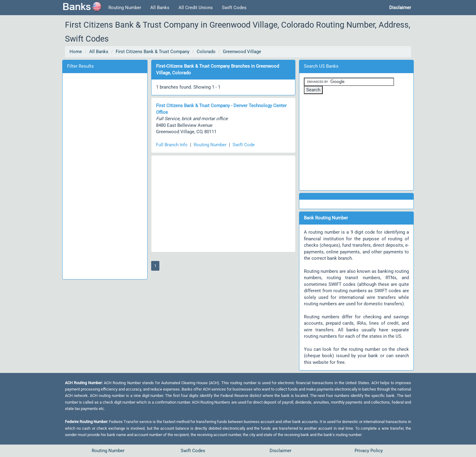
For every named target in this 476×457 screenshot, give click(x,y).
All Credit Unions (196, 8)
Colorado (206, 52)
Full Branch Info (172, 145)
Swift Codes (234, 8)
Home (76, 52)
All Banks (160, 8)
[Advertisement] (105, 175)
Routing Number (125, 8)
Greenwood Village (242, 52)
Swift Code (244, 145)
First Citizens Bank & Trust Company (153, 52)
